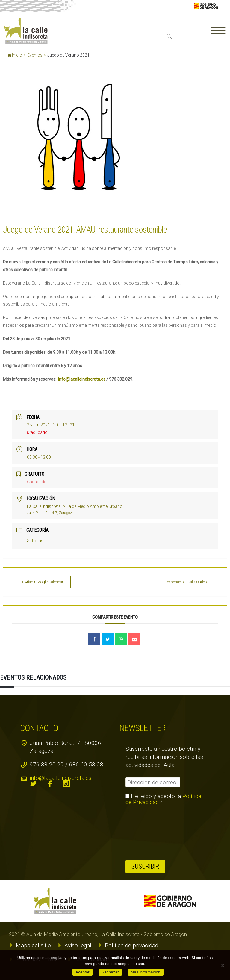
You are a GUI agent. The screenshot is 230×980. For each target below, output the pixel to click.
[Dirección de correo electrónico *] (153, 782)
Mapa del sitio (33, 945)
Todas (35, 541)
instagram (66, 784)
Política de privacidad (131, 945)
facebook (50, 784)
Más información (146, 972)
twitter (34, 784)
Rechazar (110, 972)
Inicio (15, 55)
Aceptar (83, 972)
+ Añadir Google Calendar (46, 582)
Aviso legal (78, 945)
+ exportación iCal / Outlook (183, 582)
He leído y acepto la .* (163, 799)
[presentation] (150, 833)
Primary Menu (218, 31)
